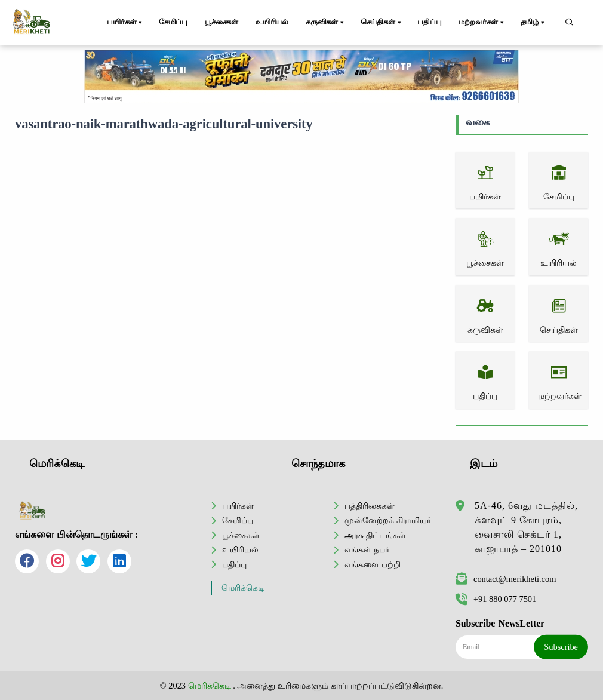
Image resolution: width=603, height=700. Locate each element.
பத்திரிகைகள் (370, 506)
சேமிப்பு (173, 22)
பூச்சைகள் (221, 22)
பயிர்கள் (125, 23)
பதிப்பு (429, 22)
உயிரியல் (272, 22)
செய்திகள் (382, 23)
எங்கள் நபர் (367, 549)
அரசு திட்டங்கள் (375, 535)
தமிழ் (533, 23)
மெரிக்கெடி (243, 588)
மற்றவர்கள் (482, 23)
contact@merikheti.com (506, 579)
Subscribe (561, 647)
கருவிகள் (326, 23)
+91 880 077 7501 (496, 599)
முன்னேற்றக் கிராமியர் (388, 520)
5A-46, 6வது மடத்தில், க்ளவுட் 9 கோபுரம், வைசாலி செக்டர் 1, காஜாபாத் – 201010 (526, 527)
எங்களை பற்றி (373, 564)
